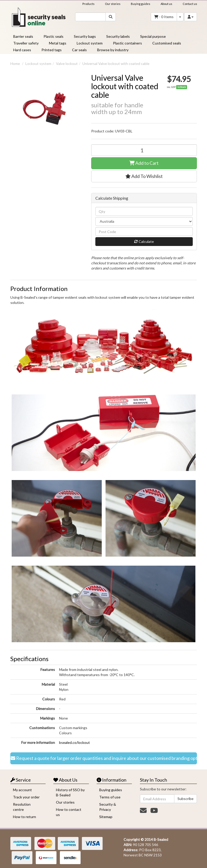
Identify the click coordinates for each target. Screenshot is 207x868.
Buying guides (141, 4)
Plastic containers (127, 43)
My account (22, 790)
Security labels (118, 36)
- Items (164, 17)
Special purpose (153, 36)
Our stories (113, 4)
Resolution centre (22, 807)
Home (15, 63)
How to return (24, 817)
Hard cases (22, 50)
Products (88, 4)
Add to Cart (144, 163)
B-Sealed (161, 839)
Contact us (190, 4)
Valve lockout (67, 63)
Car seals (79, 50)
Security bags (85, 36)
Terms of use (110, 797)
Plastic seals (53, 36)
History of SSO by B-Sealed (70, 792)
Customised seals (167, 43)
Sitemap (106, 817)
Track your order (26, 797)
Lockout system (90, 43)
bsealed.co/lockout (74, 742)
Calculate (144, 242)
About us (166, 4)
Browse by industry (113, 50)
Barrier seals (23, 36)
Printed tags (52, 50)
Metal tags (58, 43)
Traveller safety (26, 43)
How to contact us (69, 812)
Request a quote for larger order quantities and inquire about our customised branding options (104, 758)
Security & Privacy (108, 807)
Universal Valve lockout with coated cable (116, 63)
